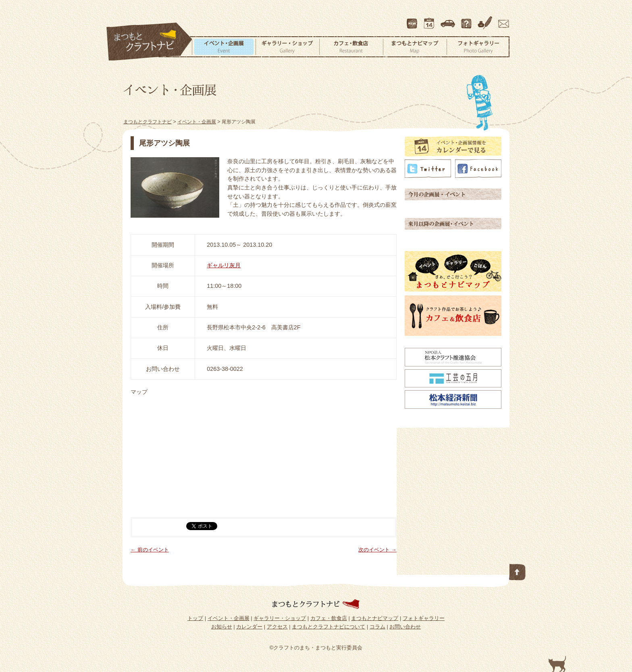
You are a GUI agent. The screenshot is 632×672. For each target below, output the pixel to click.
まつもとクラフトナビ (150, 42)
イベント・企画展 (224, 47)
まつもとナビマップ (415, 47)
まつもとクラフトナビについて (467, 20)
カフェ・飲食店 (351, 47)
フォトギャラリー (478, 47)
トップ (195, 618)
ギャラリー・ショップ (287, 47)
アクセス (449, 20)
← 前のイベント (150, 550)
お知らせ (222, 627)
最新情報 (412, 20)
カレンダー (430, 20)
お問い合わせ (502, 20)
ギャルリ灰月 (224, 265)
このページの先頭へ (518, 570)
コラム (486, 20)
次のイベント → (377, 550)
